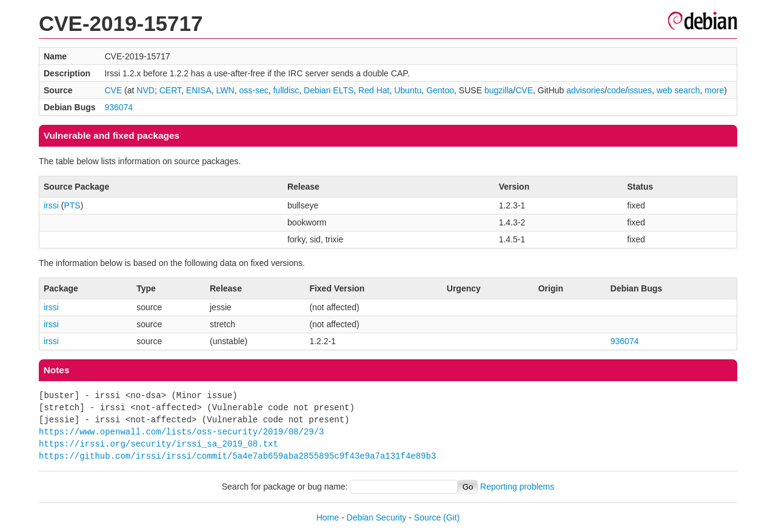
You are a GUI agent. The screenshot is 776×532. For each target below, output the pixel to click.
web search (678, 90)
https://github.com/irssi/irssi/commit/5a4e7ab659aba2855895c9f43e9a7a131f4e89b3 (237, 456)
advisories (585, 90)
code (616, 90)
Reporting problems (517, 487)
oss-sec (253, 90)
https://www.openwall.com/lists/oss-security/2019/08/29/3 (181, 432)
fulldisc (286, 90)
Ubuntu (408, 90)
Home (328, 517)
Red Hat (374, 90)
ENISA (199, 90)
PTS (72, 205)
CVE (113, 90)
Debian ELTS (329, 90)
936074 (119, 107)
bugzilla (499, 90)
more (714, 90)
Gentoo (440, 90)
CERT (170, 90)
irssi (51, 205)
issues (640, 90)
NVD (145, 90)
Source (427, 517)
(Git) (451, 517)
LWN (226, 90)
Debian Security (377, 517)
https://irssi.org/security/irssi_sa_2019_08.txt (159, 444)
